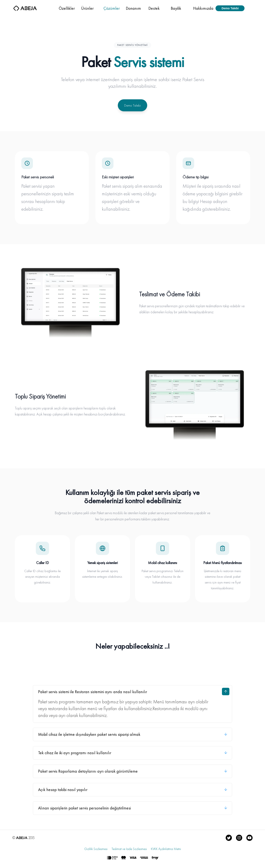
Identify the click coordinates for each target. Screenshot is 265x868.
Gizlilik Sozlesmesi (96, 850)
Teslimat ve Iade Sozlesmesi (129, 850)
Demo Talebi (132, 105)
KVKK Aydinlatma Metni (166, 850)
